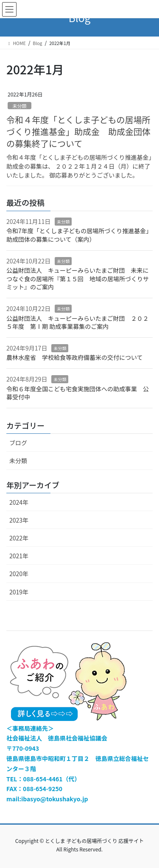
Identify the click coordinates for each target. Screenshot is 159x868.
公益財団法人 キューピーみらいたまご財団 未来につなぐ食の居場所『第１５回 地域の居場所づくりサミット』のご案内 (78, 278)
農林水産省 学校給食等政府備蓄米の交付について (75, 357)
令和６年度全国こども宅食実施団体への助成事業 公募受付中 (78, 393)
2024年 (19, 502)
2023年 (19, 520)
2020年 (19, 574)
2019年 (19, 592)
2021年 (19, 556)
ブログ (18, 443)
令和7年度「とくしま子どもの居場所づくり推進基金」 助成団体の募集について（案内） (79, 235)
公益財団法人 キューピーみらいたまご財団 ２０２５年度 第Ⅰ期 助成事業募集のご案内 (78, 322)
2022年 (19, 538)
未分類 (20, 106)
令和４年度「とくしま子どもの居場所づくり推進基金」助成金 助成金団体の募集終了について (78, 131)
